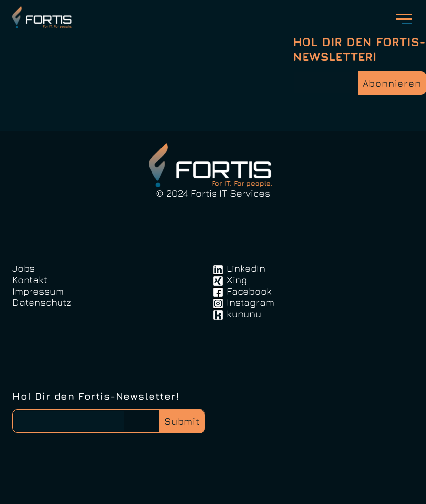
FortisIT (44, 17)
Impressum (38, 291)
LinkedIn (246, 268)
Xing (237, 280)
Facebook (249, 291)
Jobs (24, 268)
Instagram (250, 302)
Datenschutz (42, 302)
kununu (244, 313)
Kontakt (30, 280)
